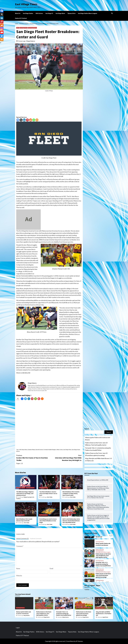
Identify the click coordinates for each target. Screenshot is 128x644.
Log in (18, 628)
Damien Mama (32, 450)
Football (46, 450)
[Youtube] (2, 32)
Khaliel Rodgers (52, 450)
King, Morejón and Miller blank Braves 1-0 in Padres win (98, 460)
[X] (21, 120)
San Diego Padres (28, 13)
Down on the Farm (100, 549)
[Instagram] (2, 29)
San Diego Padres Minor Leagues (88, 13)
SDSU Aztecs (39, 13)
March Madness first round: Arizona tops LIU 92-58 (24, 520)
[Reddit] (31, 120)
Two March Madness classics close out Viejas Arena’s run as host (48, 493)
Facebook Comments (36, 538)
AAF (20, 450)
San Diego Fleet (24, 28)
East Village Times (26, 4)
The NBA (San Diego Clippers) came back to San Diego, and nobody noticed (25, 493)
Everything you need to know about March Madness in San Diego (48, 521)
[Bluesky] (2, 36)
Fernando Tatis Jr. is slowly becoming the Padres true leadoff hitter (98, 449)
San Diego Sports (32, 28)
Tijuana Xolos (71, 13)
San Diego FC (49, 13)
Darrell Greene (39, 450)
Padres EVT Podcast (21, 18)
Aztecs (64, 513)
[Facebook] (18, 120)
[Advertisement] (49, 105)
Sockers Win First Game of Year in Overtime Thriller (33, 458)
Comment (20, 546)
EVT (18, 28)
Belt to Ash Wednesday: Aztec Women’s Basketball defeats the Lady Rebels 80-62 (71, 521)
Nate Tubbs (50, 497)
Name (18, 568)
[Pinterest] (27, 120)
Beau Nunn (25, 450)
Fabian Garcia (65, 617)
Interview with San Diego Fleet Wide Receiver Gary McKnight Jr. (65, 458)
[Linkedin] (24, 120)
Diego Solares (31, 41)
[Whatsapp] (34, 120)
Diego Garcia (46, 617)
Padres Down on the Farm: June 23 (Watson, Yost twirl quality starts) (96, 444)
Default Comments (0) (22, 538)
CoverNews (70, 641)
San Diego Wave (60, 13)
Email (51, 568)
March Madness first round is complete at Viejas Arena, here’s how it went (71, 493)
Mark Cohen (60, 450)
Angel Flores (105, 617)
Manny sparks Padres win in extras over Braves (98, 439)
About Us (18, 13)
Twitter (87, 589)
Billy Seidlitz (27, 615)
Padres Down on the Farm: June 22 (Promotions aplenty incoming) (96, 454)
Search (87, 429)
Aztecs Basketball (71, 513)
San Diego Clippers (21, 488)
